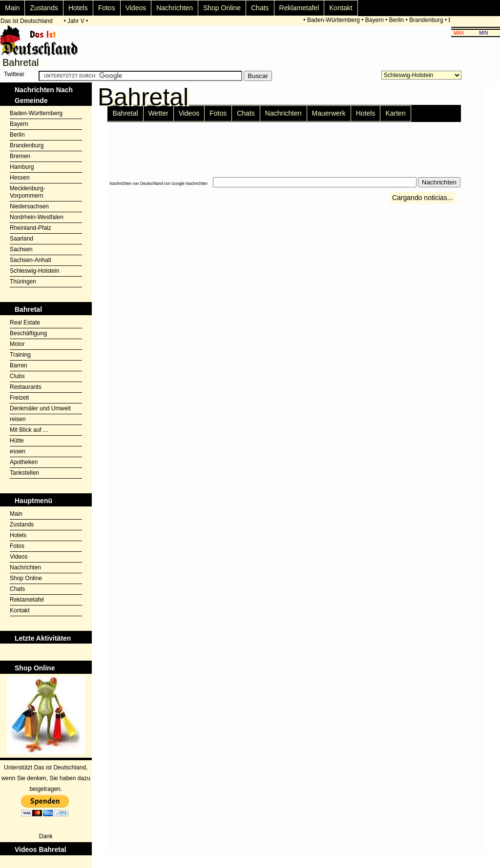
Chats (260, 8)
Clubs (17, 376)
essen (18, 451)
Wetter (158, 113)
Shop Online (222, 8)
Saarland (21, 239)
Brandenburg (428, 20)
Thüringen (23, 282)
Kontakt (341, 8)
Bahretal (125, 113)
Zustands (44, 8)
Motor (17, 344)
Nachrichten (175, 8)
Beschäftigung (28, 333)
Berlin (398, 20)
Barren (19, 365)
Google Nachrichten (189, 183)
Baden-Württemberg (335, 20)
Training (20, 355)
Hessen (20, 178)
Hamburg (22, 167)
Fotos (107, 8)
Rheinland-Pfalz (31, 228)
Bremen (20, 156)
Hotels (78, 8)
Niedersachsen (29, 206)
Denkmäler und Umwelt (40, 408)
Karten (395, 113)
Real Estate (25, 323)
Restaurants (26, 387)
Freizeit (19, 398)
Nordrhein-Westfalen (37, 217)
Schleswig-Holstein (34, 271)
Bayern (376, 20)
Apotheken (24, 462)
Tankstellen (24, 473)
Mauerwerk (329, 113)
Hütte (17, 441)
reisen (18, 419)
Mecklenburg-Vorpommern (28, 192)
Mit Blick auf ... (29, 430)
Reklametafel (299, 8)
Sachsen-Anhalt (31, 260)
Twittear (14, 74)
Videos (136, 8)
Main (12, 8)
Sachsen (21, 249)
